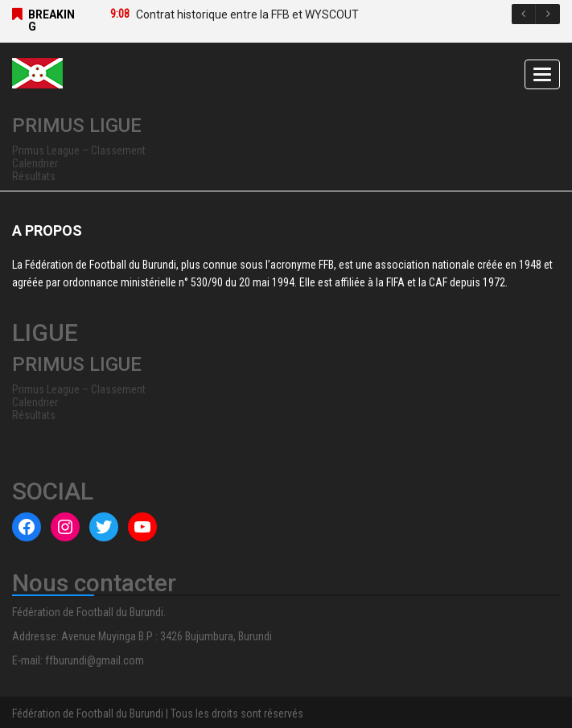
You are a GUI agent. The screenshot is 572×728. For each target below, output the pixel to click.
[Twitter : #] (104, 527)
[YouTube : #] (142, 527)
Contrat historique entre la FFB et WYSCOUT (247, 14)
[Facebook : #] (27, 527)
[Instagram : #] (65, 527)
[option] (319, 14)
